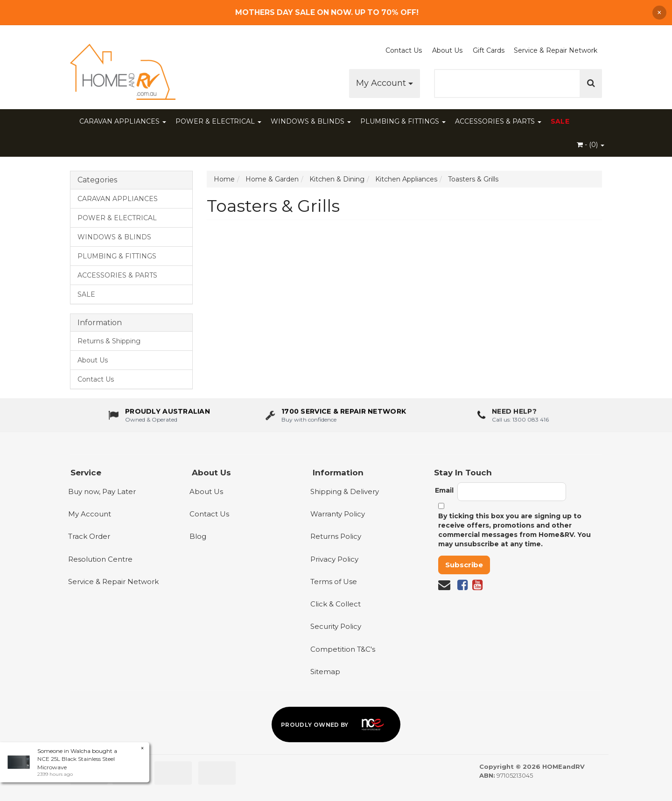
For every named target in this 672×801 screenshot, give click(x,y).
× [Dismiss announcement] (659, 13)
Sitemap (325, 672)
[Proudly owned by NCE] (336, 724)
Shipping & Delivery (345, 491)
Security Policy (336, 626)
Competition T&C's (343, 649)
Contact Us (404, 50)
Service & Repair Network (556, 50)
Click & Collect (336, 604)
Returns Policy (336, 536)
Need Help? (514, 414)
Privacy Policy (334, 559)
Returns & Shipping (109, 341)
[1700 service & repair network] (336, 418)
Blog (198, 536)
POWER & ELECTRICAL (218, 121)
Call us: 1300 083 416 (520, 422)
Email (444, 490)
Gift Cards (489, 50)
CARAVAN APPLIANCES (123, 121)
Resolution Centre (100, 559)
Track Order (89, 536)
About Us (447, 50)
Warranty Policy (338, 514)
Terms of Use (334, 582)
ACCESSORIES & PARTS (498, 121)
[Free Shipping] (336, 12)
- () (591, 145)
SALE (560, 121)
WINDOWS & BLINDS (311, 121)
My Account (385, 83)
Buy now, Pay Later (102, 491)
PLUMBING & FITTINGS (403, 121)
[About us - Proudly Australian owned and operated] (159, 418)
